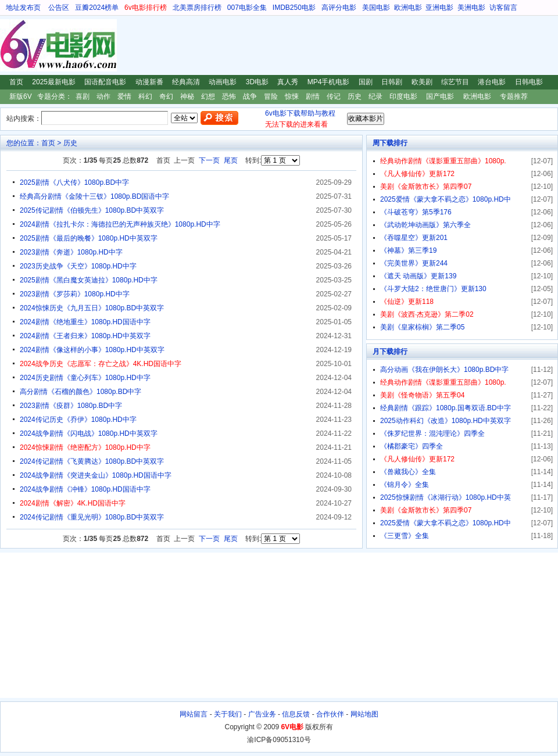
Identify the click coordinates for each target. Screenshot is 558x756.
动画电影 (223, 82)
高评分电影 (339, 8)
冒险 (271, 96)
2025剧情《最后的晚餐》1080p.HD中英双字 (89, 238)
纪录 (375, 96)
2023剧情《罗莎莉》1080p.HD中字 (75, 294)
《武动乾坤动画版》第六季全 (425, 225)
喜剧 (83, 96)
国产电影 (440, 96)
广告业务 (262, 714)
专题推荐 (514, 96)
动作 (103, 96)
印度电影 (403, 96)
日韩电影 (529, 82)
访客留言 (503, 8)
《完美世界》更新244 (414, 263)
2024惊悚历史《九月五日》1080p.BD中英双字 (92, 308)
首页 (16, 82)
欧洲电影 (408, 8)
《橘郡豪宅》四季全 (412, 446)
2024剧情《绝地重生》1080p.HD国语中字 (85, 322)
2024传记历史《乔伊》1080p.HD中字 (78, 420)
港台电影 (492, 82)
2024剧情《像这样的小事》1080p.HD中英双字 (92, 350)
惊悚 (292, 96)
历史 (355, 96)
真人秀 (288, 82)
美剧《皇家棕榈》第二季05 (422, 327)
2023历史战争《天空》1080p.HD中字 (78, 266)
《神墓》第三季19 (408, 250)
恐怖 (229, 96)
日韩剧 (392, 82)
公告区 (59, 8)
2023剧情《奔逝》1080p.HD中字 (71, 252)
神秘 (187, 96)
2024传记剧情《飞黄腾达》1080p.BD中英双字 (92, 461)
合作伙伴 (330, 714)
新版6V (21, 96)
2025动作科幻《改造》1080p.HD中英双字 (446, 421)
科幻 (145, 96)
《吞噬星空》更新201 (414, 238)
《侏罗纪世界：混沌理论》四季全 (432, 433)
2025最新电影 (54, 82)
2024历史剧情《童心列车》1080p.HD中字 (85, 378)
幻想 (208, 96)
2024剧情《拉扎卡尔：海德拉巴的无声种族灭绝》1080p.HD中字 (120, 224)
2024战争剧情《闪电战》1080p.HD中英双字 (89, 433)
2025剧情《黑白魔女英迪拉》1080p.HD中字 (89, 280)
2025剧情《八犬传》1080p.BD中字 (74, 182)
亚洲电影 (439, 8)
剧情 (313, 96)
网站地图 (364, 714)
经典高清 (186, 82)
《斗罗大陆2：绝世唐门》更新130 (433, 289)
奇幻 (166, 96)
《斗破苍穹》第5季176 (416, 212)
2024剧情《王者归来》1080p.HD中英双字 (85, 336)
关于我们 (228, 714)
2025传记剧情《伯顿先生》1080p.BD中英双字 (92, 210)
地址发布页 (23, 8)
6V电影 (11, 45)
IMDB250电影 (294, 8)
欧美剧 (422, 82)
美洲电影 (471, 8)
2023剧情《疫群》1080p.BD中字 (71, 406)
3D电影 (257, 82)
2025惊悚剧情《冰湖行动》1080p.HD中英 (446, 497)
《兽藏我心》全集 (408, 472)
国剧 (366, 82)
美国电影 (376, 8)
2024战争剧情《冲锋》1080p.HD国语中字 (85, 489)
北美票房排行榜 (197, 8)
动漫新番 (149, 82)
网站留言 (194, 714)
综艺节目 (455, 82)
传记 (334, 96)
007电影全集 (247, 8)
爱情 (124, 96)
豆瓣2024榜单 (97, 8)
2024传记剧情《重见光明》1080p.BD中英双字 (92, 517)
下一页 (209, 160)
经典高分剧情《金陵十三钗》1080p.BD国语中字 (94, 196)
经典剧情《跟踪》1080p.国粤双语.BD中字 (446, 408)
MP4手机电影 (329, 82)
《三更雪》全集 (405, 536)
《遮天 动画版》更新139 (418, 276)
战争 (250, 96)
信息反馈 (296, 714)
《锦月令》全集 (405, 485)
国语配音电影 (105, 82)
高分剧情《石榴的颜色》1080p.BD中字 (81, 392)
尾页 (231, 160)
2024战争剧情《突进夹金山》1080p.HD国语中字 (96, 475)
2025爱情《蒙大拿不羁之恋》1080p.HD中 (446, 199)
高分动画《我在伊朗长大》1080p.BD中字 (444, 370)
